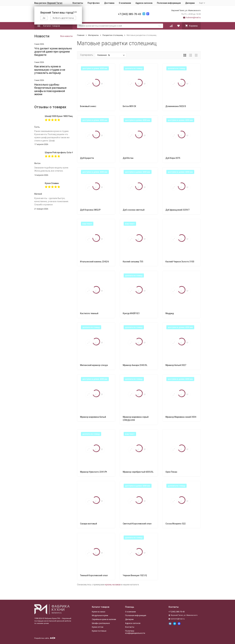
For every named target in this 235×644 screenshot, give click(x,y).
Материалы (93, 35)
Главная (81, 35)
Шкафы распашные (101, 623)
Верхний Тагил (55, 3)
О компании (125, 3)
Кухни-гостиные (99, 631)
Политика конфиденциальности (135, 632)
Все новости (66, 36)
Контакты (78, 3)
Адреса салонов (144, 3)
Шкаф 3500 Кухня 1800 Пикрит (59, 116)
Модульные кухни (100, 615)
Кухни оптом (98, 627)
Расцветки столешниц (113, 35)
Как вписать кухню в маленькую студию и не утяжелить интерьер (50, 70)
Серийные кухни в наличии (104, 619)
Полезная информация (169, 3)
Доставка (109, 3)
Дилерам (190, 3)
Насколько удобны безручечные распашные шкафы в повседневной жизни (50, 89)
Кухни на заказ (99, 612)
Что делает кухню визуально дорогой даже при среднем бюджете (53, 52)
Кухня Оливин (52, 183)
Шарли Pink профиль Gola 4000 (59, 152)
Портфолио (94, 3)
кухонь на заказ (113, 585)
